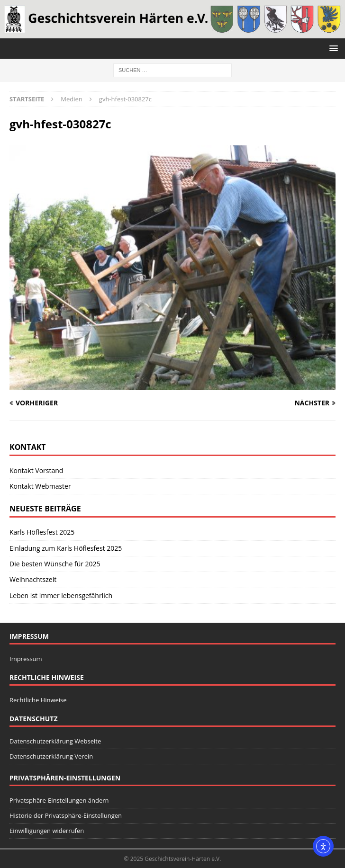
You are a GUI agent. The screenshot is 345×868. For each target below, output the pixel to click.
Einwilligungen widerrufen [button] (47, 831)
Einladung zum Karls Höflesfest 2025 (66, 548)
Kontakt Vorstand (36, 470)
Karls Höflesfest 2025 (42, 532)
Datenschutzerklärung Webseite (55, 741)
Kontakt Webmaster (40, 486)
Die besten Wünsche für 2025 (55, 564)
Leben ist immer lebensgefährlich (61, 595)
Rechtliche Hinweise (38, 700)
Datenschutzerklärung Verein (51, 756)
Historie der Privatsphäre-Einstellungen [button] (66, 815)
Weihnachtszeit (33, 579)
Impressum (26, 659)
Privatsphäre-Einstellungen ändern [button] (59, 800)
